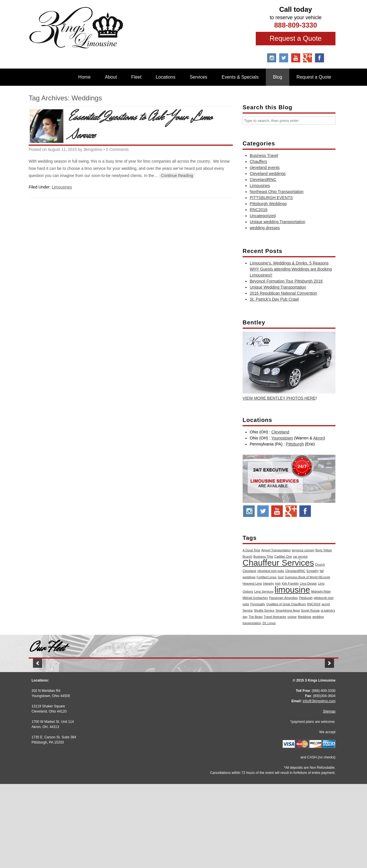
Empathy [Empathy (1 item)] (313, 571)
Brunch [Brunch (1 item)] (247, 556)
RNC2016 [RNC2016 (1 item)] (314, 604)
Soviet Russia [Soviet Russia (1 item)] (310, 610)
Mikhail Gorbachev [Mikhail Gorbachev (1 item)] (255, 598)
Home (84, 77)
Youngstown (282, 438)
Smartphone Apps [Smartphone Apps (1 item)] (288, 610)
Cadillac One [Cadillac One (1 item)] (283, 556)
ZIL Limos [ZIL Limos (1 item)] (269, 623)
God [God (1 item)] (281, 577)
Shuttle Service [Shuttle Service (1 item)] (264, 610)
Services (199, 77)
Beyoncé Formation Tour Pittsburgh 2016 (286, 281)
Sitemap (329, 795)
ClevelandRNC (263, 180)
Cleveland (280, 432)
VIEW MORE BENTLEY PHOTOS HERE (279, 398)
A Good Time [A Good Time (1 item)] (251, 550)
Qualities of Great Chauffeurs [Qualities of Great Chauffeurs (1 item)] (286, 604)
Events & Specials (240, 77)
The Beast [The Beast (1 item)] (256, 617)
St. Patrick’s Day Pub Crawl (274, 299)
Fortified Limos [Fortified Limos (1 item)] (267, 577)
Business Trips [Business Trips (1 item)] (263, 556)
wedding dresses (265, 228)
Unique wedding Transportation (278, 222)
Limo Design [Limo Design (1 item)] (308, 583)
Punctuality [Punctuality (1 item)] (258, 604)
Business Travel (264, 155)
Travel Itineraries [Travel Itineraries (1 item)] (275, 617)
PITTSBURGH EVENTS (271, 198)
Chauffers (258, 161)
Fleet (136, 77)
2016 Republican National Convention (283, 293)
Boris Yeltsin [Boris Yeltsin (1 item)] (324, 550)
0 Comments (117, 149)
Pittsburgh (295, 444)
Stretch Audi (80, 732)
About (111, 77)
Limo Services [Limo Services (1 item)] (264, 591)
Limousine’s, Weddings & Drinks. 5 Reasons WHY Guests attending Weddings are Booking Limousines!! (291, 269)
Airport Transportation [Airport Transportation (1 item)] (276, 550)
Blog (278, 77)
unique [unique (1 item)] (292, 617)
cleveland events (265, 168)
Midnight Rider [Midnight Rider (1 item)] (321, 591)
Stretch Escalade (183, 732)
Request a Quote (295, 38)
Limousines (62, 187)
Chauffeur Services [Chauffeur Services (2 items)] (278, 563)
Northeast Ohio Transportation (277, 192)
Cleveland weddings (268, 174)
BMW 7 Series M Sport (287, 732)
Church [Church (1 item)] (320, 565)
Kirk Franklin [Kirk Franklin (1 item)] (290, 583)
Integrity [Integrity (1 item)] (268, 583)
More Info (80, 745)
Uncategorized (263, 216)
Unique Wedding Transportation (278, 287)
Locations (166, 77)
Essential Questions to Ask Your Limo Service (140, 126)
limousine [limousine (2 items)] (292, 590)
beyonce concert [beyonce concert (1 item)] (303, 550)
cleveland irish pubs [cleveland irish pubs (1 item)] (271, 571)
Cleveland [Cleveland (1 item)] (249, 571)
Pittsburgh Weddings (268, 204)
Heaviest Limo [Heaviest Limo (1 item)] (252, 583)
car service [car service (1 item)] (300, 556)
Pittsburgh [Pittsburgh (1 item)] (306, 598)
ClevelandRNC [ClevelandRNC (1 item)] (295, 571)
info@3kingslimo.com (319, 785)
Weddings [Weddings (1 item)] (304, 617)
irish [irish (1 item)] (278, 583)
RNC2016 (258, 210)
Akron (318, 438)
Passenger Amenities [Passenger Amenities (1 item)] (283, 598)
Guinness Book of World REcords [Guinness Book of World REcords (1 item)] (308, 577)
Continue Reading (177, 176)
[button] (38, 707)
